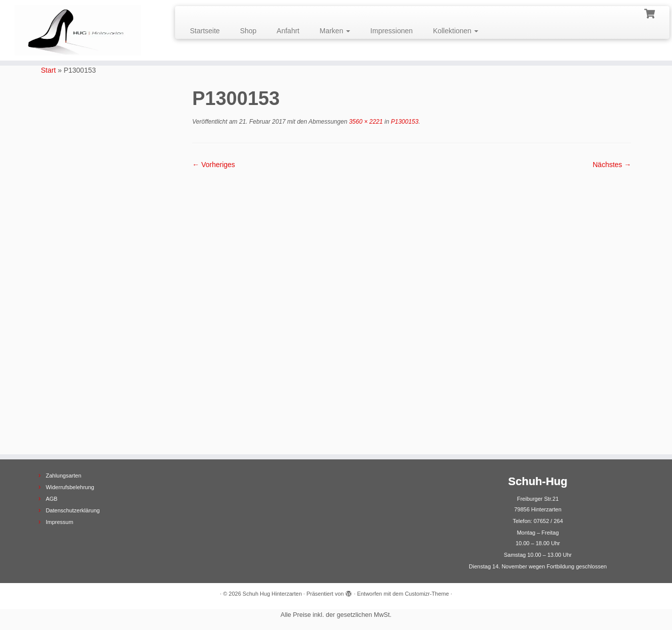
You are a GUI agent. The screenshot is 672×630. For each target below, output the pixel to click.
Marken (335, 31)
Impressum (60, 522)
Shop (248, 31)
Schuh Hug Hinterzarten (272, 594)
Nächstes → (612, 165)
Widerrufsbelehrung (70, 487)
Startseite (205, 31)
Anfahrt (288, 31)
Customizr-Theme (427, 594)
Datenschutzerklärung (73, 510)
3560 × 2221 (365, 122)
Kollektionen (456, 31)
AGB (52, 499)
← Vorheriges (214, 165)
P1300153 (404, 122)
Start (48, 70)
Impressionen (391, 31)
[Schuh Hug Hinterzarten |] (77, 30)
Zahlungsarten (64, 476)
